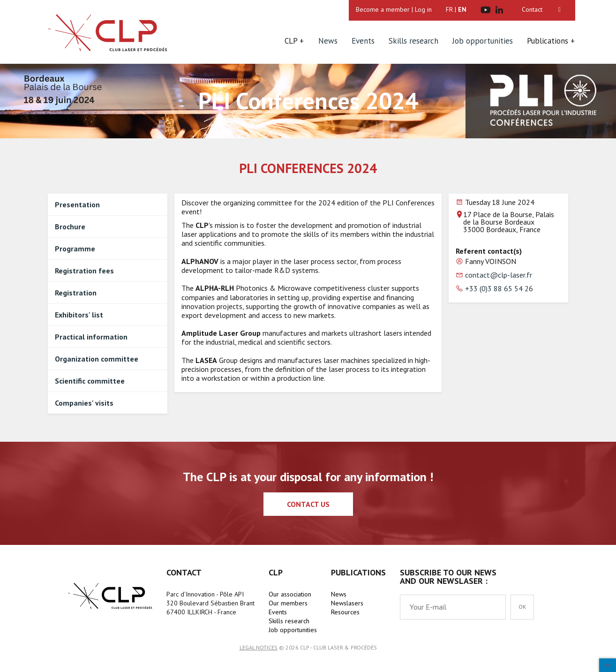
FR (449, 9)
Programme (75, 249)
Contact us (308, 504)
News (328, 41)
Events (363, 41)
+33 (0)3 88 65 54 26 (499, 288)
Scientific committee (90, 381)
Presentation (77, 204)
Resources (345, 612)
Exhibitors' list (79, 315)
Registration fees (84, 271)
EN (462, 9)
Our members (288, 603)
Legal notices (259, 647)
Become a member (383, 9)
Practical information (91, 337)
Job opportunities (483, 41)
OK (522, 607)
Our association (290, 594)
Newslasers (347, 603)
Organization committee (97, 359)
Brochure (70, 227)
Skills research (413, 41)
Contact (532, 9)
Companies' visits (84, 403)
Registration (76, 293)
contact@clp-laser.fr (499, 275)
